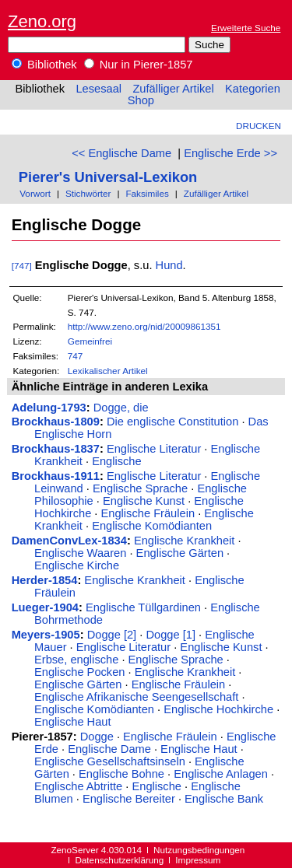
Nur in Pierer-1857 (139, 65)
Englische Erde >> (230, 153)
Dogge (97, 737)
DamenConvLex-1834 (69, 541)
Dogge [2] (112, 635)
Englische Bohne (121, 774)
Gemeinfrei (90, 341)
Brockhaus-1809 (56, 422)
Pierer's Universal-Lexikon (108, 177)
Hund (169, 265)
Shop (141, 100)
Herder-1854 (45, 580)
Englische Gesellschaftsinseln (110, 761)
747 (76, 356)
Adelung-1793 (49, 408)
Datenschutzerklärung (119, 860)
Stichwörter (88, 193)
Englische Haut (73, 722)
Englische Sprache (140, 488)
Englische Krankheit (185, 541)
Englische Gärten (180, 553)
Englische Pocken (80, 672)
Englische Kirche (77, 565)
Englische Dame (109, 749)
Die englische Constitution (172, 422)
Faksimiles (147, 193)
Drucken (259, 126)
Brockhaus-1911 (56, 476)
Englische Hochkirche (218, 709)
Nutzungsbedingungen (199, 850)
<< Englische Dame (121, 153)
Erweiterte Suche (246, 28)
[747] (22, 266)
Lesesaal (99, 89)
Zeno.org (42, 21)
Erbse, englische (76, 660)
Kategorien (253, 89)
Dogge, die (121, 408)
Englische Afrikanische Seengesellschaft (136, 697)
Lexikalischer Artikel (108, 371)
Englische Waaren (80, 553)
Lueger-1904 (45, 607)
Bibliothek (44, 65)
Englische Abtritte (78, 786)
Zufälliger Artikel (173, 89)
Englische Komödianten (152, 526)
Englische (117, 461)
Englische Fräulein (148, 513)
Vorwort (35, 193)
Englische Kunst (144, 501)
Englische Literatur (154, 449)
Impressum (198, 860)
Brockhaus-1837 (56, 449)
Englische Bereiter (129, 799)
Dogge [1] (171, 635)
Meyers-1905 (46, 635)
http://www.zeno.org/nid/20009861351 (144, 326)
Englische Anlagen (221, 774)
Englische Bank (224, 799)
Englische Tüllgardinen (143, 607)
